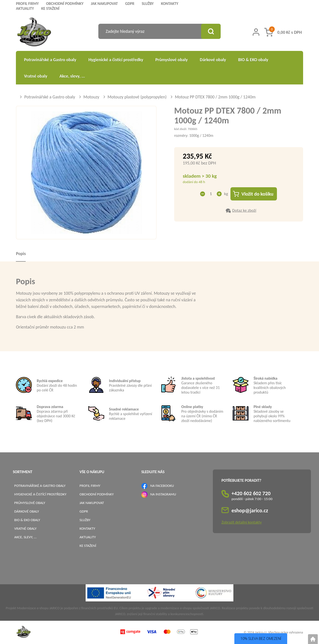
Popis (21, 254)
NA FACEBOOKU (162, 486)
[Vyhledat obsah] (211, 31)
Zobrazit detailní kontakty (241, 522)
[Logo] (34, 33)
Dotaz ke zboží (244, 210)
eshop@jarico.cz (250, 510)
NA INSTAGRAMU (163, 494)
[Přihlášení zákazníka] (256, 32)
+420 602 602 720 (251, 493)
